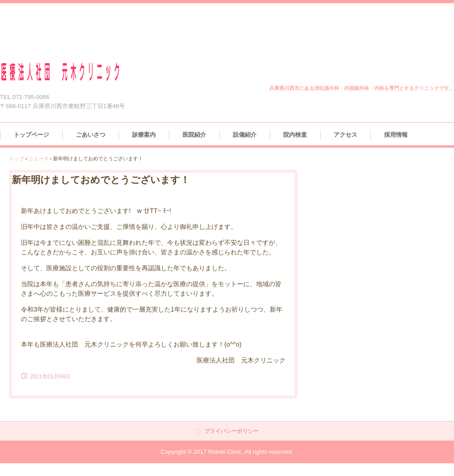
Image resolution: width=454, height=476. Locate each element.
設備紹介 (245, 135)
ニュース (39, 159)
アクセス (345, 135)
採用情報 (396, 135)
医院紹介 (194, 135)
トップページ (31, 135)
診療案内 (144, 135)
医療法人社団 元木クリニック (71, 72)
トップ (17, 159)
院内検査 (295, 135)
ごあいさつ (91, 135)
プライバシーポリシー (232, 431)
